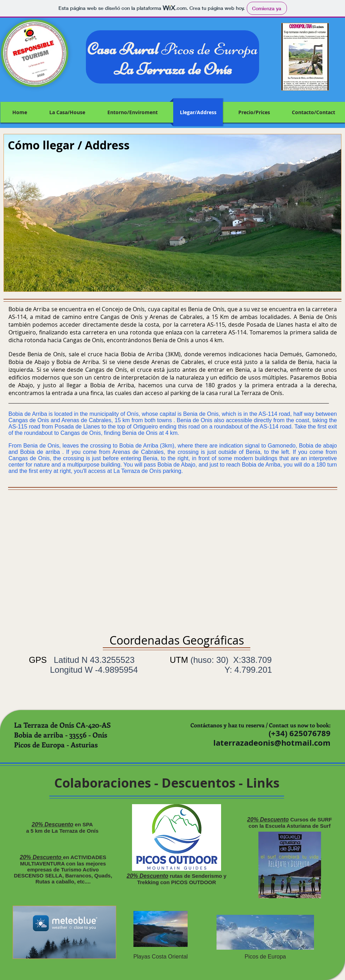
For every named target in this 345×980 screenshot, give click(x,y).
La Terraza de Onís (173, 69)
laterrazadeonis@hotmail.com (272, 743)
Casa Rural (124, 49)
